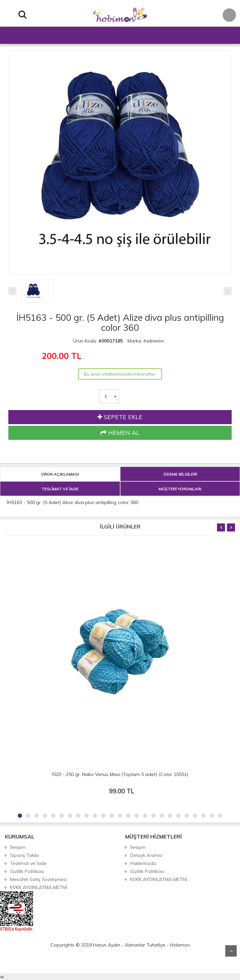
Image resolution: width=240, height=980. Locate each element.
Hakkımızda (143, 863)
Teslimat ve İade (28, 863)
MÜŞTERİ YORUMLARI (180, 489)
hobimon (154, 341)
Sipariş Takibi (25, 855)
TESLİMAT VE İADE (60, 489)
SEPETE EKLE (120, 417)
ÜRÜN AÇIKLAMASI (60, 474)
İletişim (18, 847)
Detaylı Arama (146, 855)
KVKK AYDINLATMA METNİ (39, 887)
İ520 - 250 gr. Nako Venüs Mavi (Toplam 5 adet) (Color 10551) (120, 774)
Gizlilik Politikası (27, 871)
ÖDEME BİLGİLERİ (180, 474)
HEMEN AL (120, 433)
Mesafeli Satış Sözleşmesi (38, 879)
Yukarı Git (231, 951)
